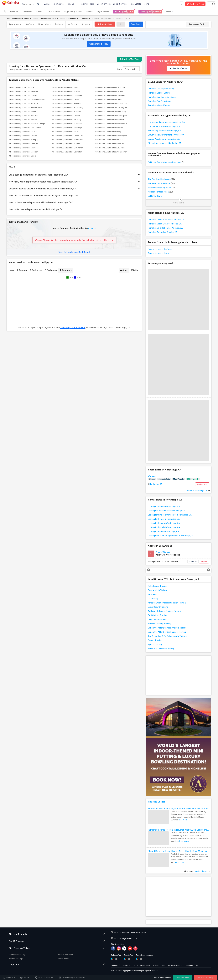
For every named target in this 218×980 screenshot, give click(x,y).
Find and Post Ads (57, 935)
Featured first (131, 69)
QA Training (153, 599)
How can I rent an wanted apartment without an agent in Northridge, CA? (74, 196)
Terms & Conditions (142, 966)
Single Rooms (103, 12)
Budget (85, 25)
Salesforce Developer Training (161, 649)
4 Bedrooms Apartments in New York (24, 116)
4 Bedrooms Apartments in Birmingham (68, 148)
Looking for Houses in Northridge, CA (164, 524)
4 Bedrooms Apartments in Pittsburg (67, 120)
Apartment (14, 25)
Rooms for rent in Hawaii (159, 254)
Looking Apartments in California (44, 19)
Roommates (64, 4)
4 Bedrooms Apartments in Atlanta (23, 88)
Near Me (14, 12)
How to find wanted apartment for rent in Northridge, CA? (74, 210)
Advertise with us (175, 966)
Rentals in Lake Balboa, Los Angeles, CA (165, 228)
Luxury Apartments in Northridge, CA (164, 127)
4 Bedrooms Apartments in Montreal (67, 112)
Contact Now (202, 485)
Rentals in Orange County (159, 93)
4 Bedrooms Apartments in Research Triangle (27, 124)
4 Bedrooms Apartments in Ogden (23, 156)
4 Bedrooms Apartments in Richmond (67, 124)
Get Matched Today (99, 44)
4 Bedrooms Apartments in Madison (23, 152)
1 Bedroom (22, 271)
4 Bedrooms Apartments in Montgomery (111, 152)
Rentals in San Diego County (160, 102)
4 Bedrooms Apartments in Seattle (109, 128)
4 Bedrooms (66, 271)
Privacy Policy (159, 966)
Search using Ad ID (197, 25)
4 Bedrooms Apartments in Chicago (23, 96)
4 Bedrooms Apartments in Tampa (109, 132)
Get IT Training (57, 942)
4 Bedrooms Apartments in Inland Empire (25, 108)
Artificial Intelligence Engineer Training (165, 612)
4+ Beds (72, 25)
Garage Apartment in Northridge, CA (164, 140)
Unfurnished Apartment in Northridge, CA (166, 135)
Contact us (126, 966)
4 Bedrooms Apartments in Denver (66, 100)
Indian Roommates (14, 19)
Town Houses (54, 12)
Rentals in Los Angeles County (161, 89)
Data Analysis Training (158, 591)
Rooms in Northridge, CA (198, 491)
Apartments (27, 12)
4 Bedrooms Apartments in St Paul (66, 132)
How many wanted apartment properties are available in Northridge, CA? (74, 182)
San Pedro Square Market (161, 184)
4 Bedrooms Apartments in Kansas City (68, 108)
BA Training (153, 595)
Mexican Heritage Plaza (160, 192)
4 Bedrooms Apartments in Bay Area (23, 92)
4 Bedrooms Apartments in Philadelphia (111, 116)
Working (152, 477)
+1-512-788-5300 (122, 933)
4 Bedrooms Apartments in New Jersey (111, 112)
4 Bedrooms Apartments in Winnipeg (24, 140)
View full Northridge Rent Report (74, 253)
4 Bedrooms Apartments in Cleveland (110, 96)
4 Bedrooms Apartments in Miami (22, 112)
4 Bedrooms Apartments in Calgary (109, 92)
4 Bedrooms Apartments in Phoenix (23, 120)
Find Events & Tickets (57, 949)
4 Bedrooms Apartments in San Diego (67, 128)
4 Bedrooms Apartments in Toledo (109, 140)
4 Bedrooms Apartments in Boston (66, 92)
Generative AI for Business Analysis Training (167, 628)
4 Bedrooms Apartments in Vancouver (67, 136)
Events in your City (17, 955)
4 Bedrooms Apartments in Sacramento (111, 124)
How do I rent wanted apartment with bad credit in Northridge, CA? (74, 203)
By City (29, 25)
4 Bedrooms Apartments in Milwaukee (24, 148)
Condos (40, 12)
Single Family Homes (73, 12)
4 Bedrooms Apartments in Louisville (110, 148)
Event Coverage (16, 959)
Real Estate (141, 4)
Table (135, 271)
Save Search (136, 25)
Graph (124, 271)
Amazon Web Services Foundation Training (167, 603)
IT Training (88, 4)
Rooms (90, 12)
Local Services (126, 4)
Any (12, 271)
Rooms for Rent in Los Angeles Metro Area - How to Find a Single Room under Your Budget (179, 809)
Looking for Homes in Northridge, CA (164, 520)
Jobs (98, 4)
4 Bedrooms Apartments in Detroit (109, 100)
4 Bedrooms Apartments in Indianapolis (111, 104)
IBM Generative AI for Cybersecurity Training (167, 637)
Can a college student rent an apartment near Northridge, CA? (74, 175)
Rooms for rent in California (160, 250)
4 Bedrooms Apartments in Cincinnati (67, 96)
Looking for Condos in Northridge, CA (164, 507)
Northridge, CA (156, 485)
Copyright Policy (192, 966)
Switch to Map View (129, 60)
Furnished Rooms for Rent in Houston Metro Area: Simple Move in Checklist (179, 830)
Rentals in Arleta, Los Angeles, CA (163, 233)
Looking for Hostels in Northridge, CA (164, 528)
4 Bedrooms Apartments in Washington (111, 136)
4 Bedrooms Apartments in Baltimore (110, 88)
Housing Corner (157, 802)
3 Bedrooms (51, 271)
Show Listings (105, 25)
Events (52, 4)
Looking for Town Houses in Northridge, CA (167, 511)
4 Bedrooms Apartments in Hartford (23, 104)
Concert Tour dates (65, 955)
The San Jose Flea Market (161, 180)
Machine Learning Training (159, 624)
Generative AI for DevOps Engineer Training (167, 633)
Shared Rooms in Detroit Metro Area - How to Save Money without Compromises (179, 852)
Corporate (57, 965)
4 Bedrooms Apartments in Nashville (23, 144)
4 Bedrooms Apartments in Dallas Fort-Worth (27, 100)
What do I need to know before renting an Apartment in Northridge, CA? (74, 189)
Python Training (155, 645)
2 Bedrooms (36, 271)
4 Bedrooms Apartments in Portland (109, 120)
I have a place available (150, 12)
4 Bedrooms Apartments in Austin (66, 88)
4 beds (92, 229)
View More (179, 203)
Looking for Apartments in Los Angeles (73, 19)
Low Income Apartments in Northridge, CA (166, 123)
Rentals (76, 4)
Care (109, 4)
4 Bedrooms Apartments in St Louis (23, 132)
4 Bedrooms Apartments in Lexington (67, 152)
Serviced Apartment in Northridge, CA (164, 131)
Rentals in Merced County (159, 106)
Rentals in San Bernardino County (163, 98)
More (153, 4)
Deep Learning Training (158, 620)
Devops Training (155, 641)
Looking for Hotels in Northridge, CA (163, 532)
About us (115, 966)
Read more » (183, 820)
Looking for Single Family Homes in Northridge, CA (170, 515)
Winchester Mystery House (162, 188)
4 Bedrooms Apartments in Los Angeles (111, 108)
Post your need (183, 977)
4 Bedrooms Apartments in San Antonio (25, 128)
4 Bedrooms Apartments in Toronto (23, 136)
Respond (204, 562)
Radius (58, 25)
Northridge (44, 25)
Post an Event (63, 959)
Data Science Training (157, 587)
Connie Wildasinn (164, 553)
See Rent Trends (179, 69)
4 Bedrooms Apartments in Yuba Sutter (68, 140)
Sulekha (10, 4)
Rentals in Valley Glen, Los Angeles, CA (165, 224)
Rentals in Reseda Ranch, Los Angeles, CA (166, 220)
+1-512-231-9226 (138, 933)
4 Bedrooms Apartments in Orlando (66, 116)
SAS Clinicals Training (157, 616)
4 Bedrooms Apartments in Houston (66, 104)
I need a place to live (124, 12)
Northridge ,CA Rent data (73, 328)
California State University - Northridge (166, 163)
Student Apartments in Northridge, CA (165, 144)
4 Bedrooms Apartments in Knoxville (110, 144)
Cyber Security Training (158, 608)
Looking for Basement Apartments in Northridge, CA (171, 536)
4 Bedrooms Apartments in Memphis (67, 144)
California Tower (157, 197)
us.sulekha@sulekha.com (126, 939)
